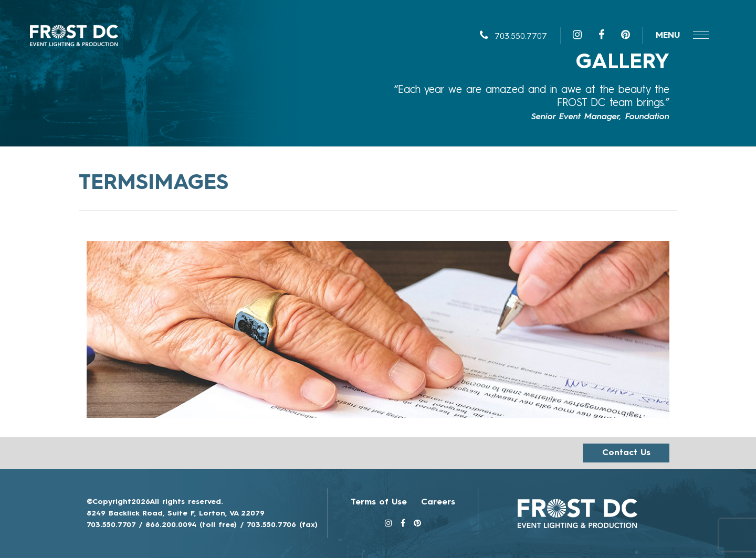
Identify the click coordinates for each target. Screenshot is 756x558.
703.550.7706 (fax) (282, 525)
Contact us (626, 453)
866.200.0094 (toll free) (191, 525)
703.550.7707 (513, 37)
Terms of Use (379, 502)
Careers (438, 502)
